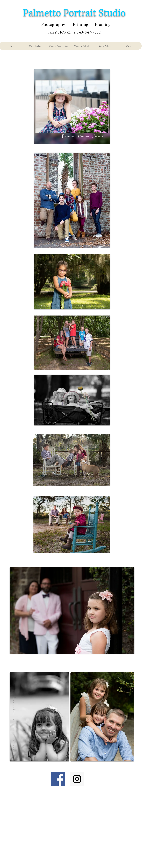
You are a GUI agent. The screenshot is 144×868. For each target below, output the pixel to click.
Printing (80, 24)
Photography (53, 24)
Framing (103, 24)
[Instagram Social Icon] (77, 779)
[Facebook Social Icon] (58, 779)
